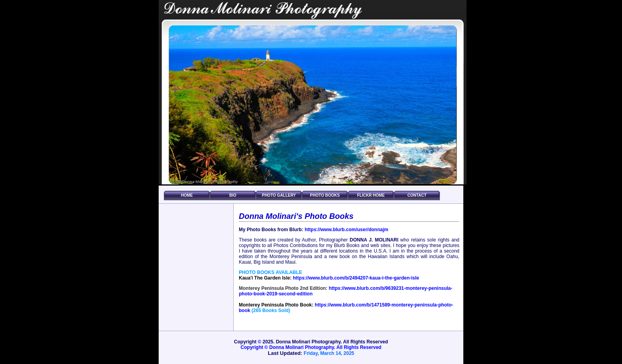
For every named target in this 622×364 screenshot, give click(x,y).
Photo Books (325, 195)
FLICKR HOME (371, 195)
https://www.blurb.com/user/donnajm (347, 230)
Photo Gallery (279, 195)
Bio (233, 195)
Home (187, 195)
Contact (417, 195)
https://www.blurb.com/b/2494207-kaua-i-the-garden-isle (356, 278)
